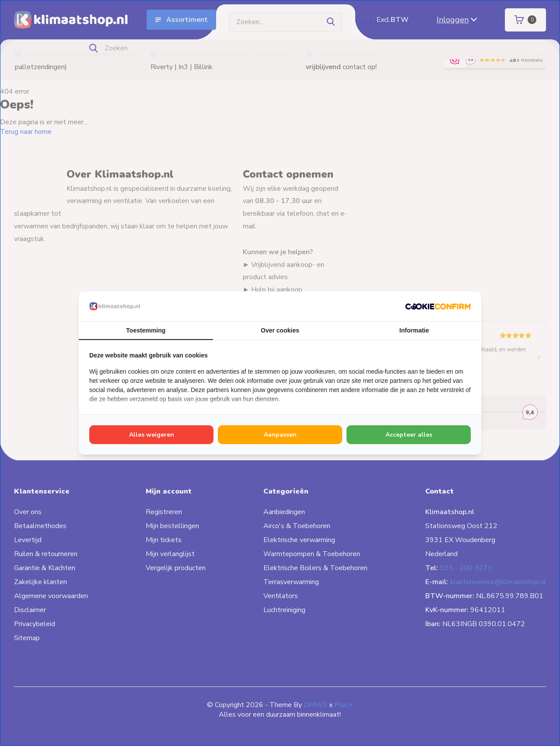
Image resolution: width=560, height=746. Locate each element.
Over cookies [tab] (280, 330)
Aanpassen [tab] (280, 435)
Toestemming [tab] (146, 330)
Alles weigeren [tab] (152, 435)
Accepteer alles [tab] (409, 435)
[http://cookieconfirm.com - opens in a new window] (438, 306)
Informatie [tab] (414, 330)
